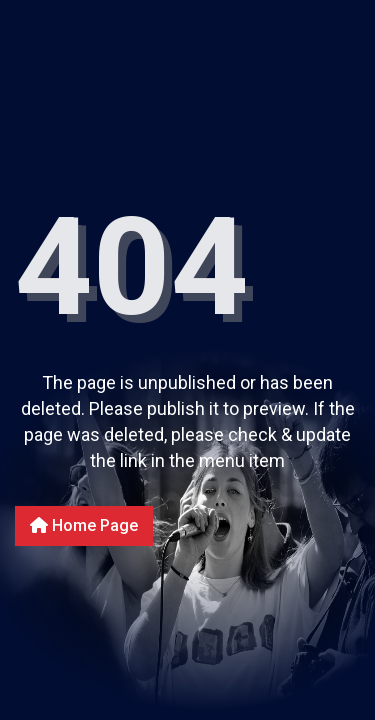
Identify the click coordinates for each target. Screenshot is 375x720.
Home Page (84, 525)
